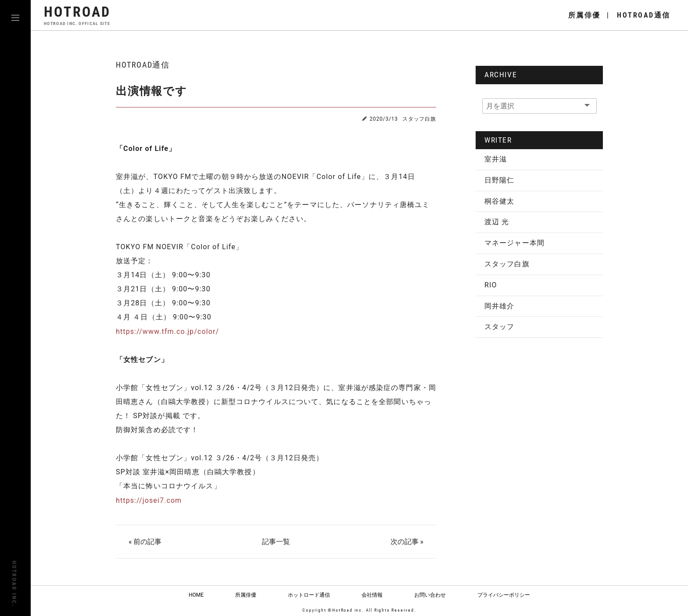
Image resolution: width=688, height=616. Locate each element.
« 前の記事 (145, 542)
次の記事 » (407, 542)
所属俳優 (246, 595)
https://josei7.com (149, 500)
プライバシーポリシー (504, 595)
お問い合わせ (430, 595)
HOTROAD (78, 15)
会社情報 (372, 595)
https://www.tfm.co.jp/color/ (167, 331)
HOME (196, 595)
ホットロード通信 (309, 595)
